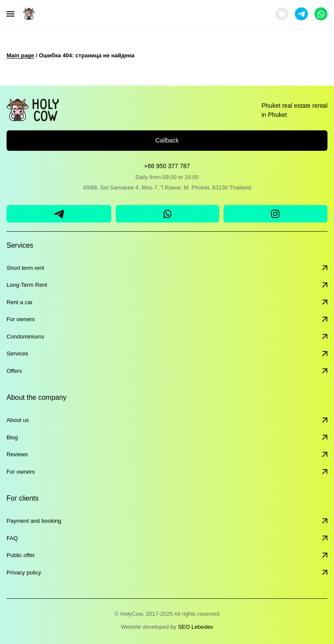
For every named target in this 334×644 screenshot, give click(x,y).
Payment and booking (167, 521)
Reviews (167, 455)
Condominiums (167, 337)
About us (167, 420)
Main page (20, 55)
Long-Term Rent (167, 285)
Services (167, 354)
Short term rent (167, 268)
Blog (167, 438)
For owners (167, 319)
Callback (167, 140)
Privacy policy (167, 573)
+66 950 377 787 (167, 166)
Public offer (167, 555)
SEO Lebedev (195, 627)
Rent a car (167, 302)
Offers (167, 371)
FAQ (167, 538)
